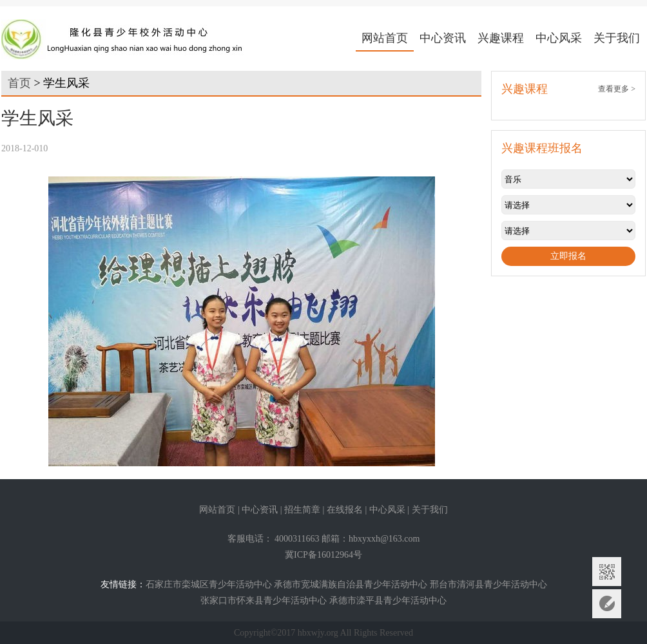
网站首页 (385, 38)
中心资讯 (443, 38)
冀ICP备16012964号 (323, 555)
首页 (19, 83)
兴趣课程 (501, 38)
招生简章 (302, 510)
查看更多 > (617, 89)
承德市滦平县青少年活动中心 (388, 601)
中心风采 (559, 38)
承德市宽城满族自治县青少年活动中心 (351, 584)
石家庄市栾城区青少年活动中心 (209, 584)
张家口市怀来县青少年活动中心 (264, 601)
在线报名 (345, 510)
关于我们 (617, 38)
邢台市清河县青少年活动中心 (488, 584)
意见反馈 (607, 604)
